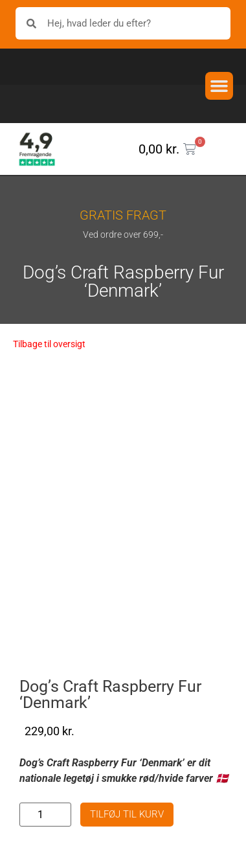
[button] (219, 86)
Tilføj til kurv (127, 814)
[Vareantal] (45, 815)
